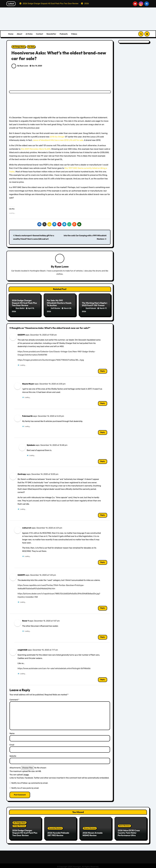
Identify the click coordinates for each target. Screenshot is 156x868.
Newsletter (51, 34)
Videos (74, 34)
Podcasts (64, 34)
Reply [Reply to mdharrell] (103, 561)
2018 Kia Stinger (57, 137)
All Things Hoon (19, 47)
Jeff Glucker (54, 308)
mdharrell (27, 527)
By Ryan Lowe (20, 66)
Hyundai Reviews (55, 827)
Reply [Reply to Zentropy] (103, 514)
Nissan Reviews (90, 827)
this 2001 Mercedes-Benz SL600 (36, 149)
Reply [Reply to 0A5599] (103, 370)
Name (12, 733)
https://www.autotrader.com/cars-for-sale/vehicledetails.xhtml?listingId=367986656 (54, 667)
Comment (14, 699)
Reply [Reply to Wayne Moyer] (103, 402)
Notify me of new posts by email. (25, 787)
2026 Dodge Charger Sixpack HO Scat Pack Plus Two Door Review (24, 303)
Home (11, 34)
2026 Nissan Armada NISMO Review (93, 833)
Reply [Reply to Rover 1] (103, 636)
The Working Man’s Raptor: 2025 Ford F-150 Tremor (95, 304)
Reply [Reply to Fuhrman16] (103, 431)
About (19, 34)
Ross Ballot (18, 308)
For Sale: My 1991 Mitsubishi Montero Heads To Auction (59, 303)
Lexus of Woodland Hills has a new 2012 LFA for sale (58, 140)
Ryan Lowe (62, 267)
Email (12, 744)
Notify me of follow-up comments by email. (30, 782)
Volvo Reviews (124, 825)
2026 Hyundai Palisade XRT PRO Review (58, 833)
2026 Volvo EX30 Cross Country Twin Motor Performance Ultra (129, 832)
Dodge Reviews (19, 825)
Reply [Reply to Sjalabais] (103, 461)
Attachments (15, 767)
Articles (29, 34)
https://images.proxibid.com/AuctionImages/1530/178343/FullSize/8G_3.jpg (51, 359)
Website (13, 755)
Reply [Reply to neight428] (103, 679)
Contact (40, 34)
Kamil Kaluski (89, 308)
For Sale (31, 47)
